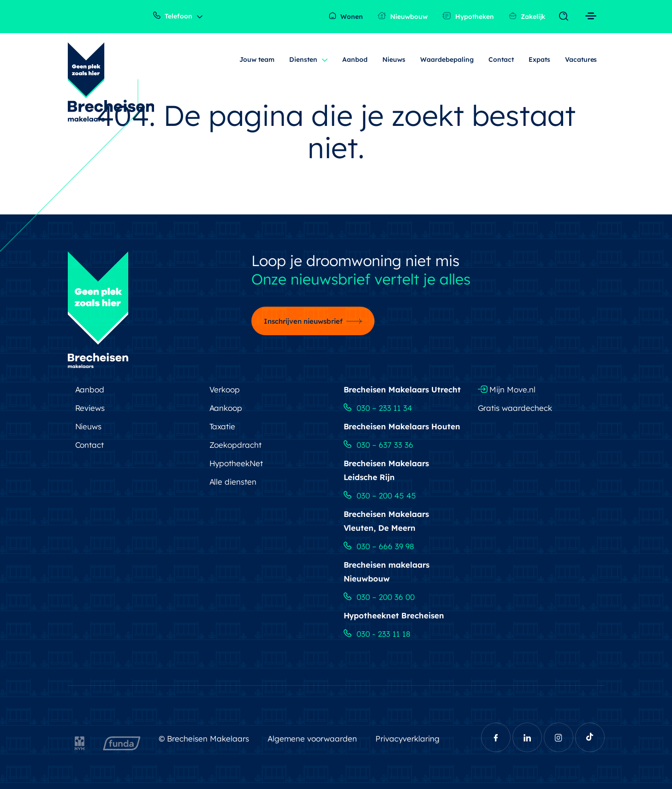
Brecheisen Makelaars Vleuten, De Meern (387, 521)
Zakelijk (527, 16)
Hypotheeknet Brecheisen (394, 615)
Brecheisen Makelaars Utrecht (402, 389)
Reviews (90, 408)
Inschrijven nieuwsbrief (303, 321)
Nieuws (394, 59)
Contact (501, 59)
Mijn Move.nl (507, 389)
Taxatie (223, 426)
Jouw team (257, 59)
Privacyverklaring (407, 739)
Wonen (346, 16)
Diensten (303, 59)
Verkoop (225, 389)
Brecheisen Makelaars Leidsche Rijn (387, 470)
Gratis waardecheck (515, 408)
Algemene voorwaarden (312, 739)
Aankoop (226, 408)
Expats (539, 59)
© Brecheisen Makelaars (204, 739)
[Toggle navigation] (566, 17)
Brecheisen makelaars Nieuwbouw (387, 572)
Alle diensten (233, 482)
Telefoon (173, 16)
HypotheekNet (236, 463)
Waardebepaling (447, 59)
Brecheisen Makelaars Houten (402, 426)
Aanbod (355, 59)
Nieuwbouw (403, 16)
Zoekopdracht (236, 445)
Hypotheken (468, 16)
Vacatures (581, 59)
